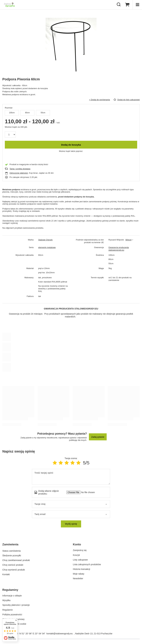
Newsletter (78, 578)
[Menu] (137, 5)
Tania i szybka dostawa (20, 169)
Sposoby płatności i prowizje (16, 605)
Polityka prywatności (12, 615)
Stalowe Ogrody (46, 240)
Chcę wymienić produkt (14, 569)
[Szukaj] (119, 5)
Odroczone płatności (19, 173)
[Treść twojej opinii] (71, 477)
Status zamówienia (12, 550)
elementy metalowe (47, 247)
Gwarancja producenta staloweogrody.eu (119, 249)
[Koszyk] (127, 5)
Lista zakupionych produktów (87, 564)
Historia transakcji (81, 569)
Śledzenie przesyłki (12, 555)
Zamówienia (10, 544)
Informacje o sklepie (12, 596)
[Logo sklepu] (9, 5)
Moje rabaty (79, 574)
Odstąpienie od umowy (13, 619)
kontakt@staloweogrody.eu (59, 634)
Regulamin (8, 610)
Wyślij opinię (71, 524)
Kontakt (6, 574)
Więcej (128, 240)
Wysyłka (6, 600)
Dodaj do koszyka (71, 145)
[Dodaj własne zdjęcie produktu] (87, 492)
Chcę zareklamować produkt (16, 560)
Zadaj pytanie (98, 437)
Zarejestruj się (80, 550)
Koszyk (76, 555)
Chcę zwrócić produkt (13, 564)
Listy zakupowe (80, 560)
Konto (77, 544)
